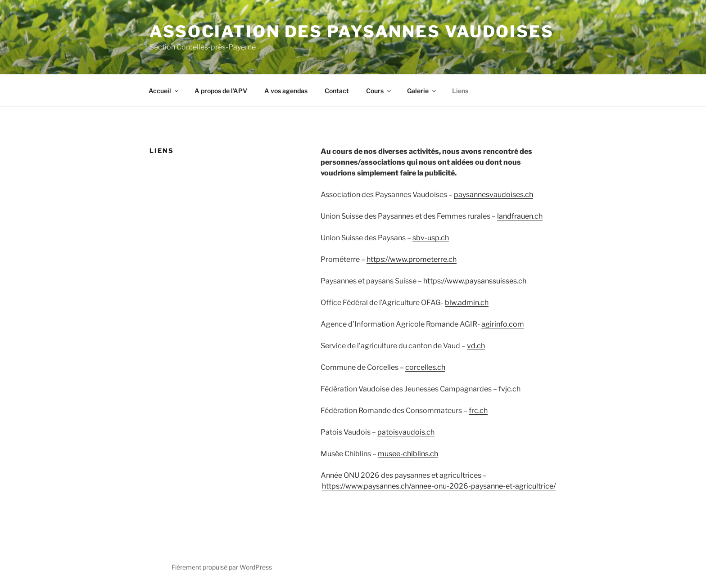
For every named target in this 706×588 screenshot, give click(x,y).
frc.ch (478, 411)
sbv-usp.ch (431, 238)
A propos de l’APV (221, 91)
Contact (337, 91)
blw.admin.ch (467, 303)
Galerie (422, 91)
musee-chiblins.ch (408, 454)
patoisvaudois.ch (406, 432)
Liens (460, 91)
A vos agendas (286, 91)
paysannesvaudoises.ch (493, 195)
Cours (379, 91)
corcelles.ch (425, 367)
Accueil (164, 91)
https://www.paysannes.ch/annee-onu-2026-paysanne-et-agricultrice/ (439, 486)
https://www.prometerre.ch (412, 259)
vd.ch (476, 346)
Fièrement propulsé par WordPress (222, 567)
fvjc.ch (509, 389)
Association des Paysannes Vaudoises (352, 31)
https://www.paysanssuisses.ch (475, 281)
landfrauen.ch (520, 216)
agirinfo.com (503, 324)
